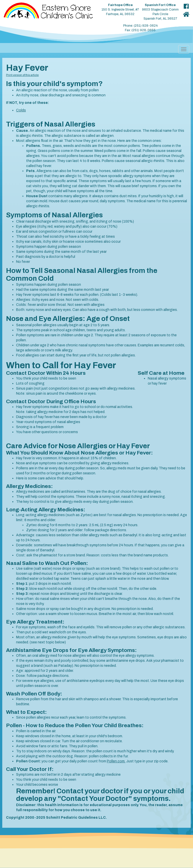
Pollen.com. (116, 761)
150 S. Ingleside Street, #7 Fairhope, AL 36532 (120, 10)
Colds (21, 110)
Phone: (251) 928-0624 (140, 26)
